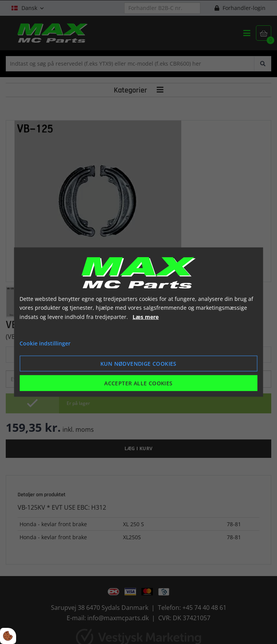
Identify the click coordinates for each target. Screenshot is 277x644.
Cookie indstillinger (45, 343)
